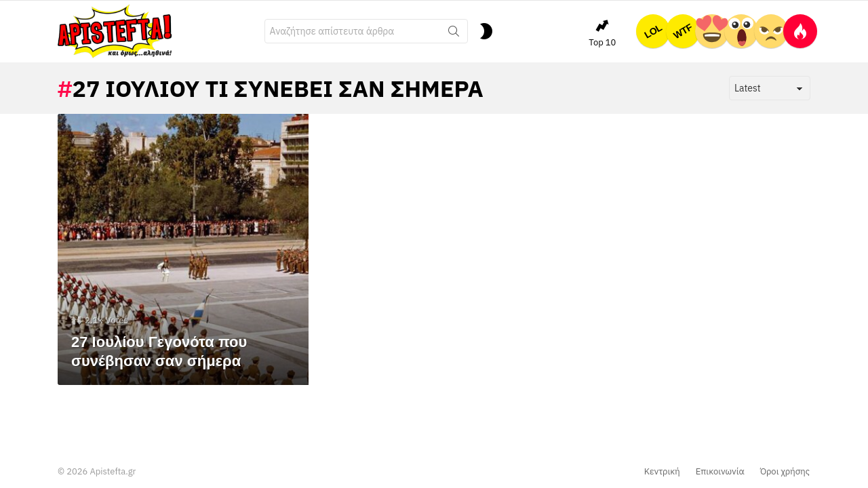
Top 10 (602, 33)
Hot (800, 31)
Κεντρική (662, 472)
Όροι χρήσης (785, 472)
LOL (653, 31)
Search (454, 34)
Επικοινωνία (720, 472)
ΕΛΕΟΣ (771, 31)
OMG (741, 31)
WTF (683, 31)
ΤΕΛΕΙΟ (712, 31)
